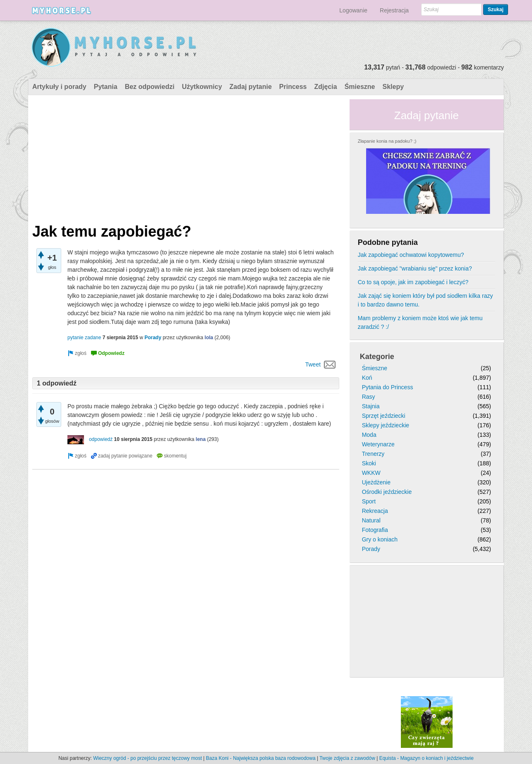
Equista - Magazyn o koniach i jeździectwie (427, 758)
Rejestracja (394, 10)
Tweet (313, 364)
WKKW (371, 473)
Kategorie (377, 357)
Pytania (106, 87)
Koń (367, 378)
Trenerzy (373, 454)
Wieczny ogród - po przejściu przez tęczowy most (147, 758)
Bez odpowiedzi (150, 87)
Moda (369, 435)
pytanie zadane (84, 338)
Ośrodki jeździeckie (387, 492)
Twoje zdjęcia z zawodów (347, 758)
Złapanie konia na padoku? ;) (387, 141)
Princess (293, 87)
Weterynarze (378, 444)
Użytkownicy (202, 87)
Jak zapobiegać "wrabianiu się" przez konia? (415, 268)
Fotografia (375, 530)
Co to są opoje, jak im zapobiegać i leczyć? (413, 282)
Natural (371, 520)
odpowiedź (101, 439)
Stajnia (371, 406)
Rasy (369, 397)
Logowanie (353, 10)
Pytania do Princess (388, 387)
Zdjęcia (326, 87)
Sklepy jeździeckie (386, 425)
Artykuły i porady (59, 87)
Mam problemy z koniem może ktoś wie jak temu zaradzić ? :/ (420, 322)
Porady (153, 338)
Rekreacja (375, 511)
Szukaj (496, 10)
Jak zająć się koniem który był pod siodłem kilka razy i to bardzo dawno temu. (425, 300)
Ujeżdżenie (376, 482)
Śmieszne (360, 87)
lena (201, 439)
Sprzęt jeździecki (384, 416)
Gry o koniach (380, 539)
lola (209, 338)
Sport (369, 501)
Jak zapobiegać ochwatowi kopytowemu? (411, 255)
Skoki (369, 463)
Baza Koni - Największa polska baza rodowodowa (261, 758)
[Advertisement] (186, 157)
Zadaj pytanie (251, 87)
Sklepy (393, 87)
